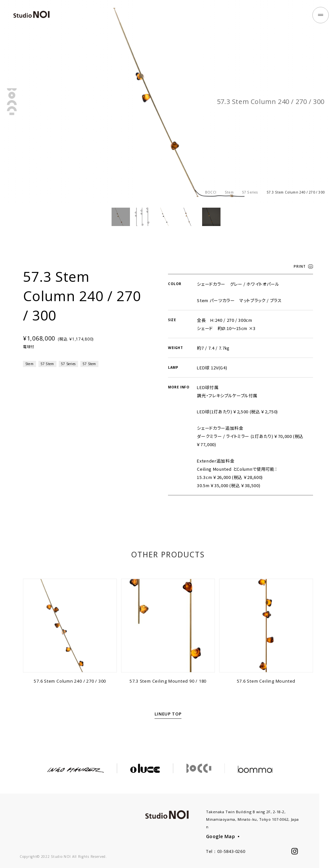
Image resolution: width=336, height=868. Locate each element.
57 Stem (47, 373)
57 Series (250, 192)
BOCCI (211, 192)
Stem (229, 192)
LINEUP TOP (168, 723)
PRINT (300, 275)
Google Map (220, 836)
